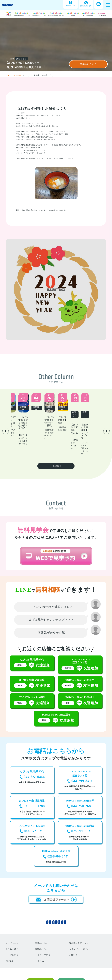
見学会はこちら (88, 64)
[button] (6, 420)
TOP (9, 75)
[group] (33, 412)
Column (19, 75)
